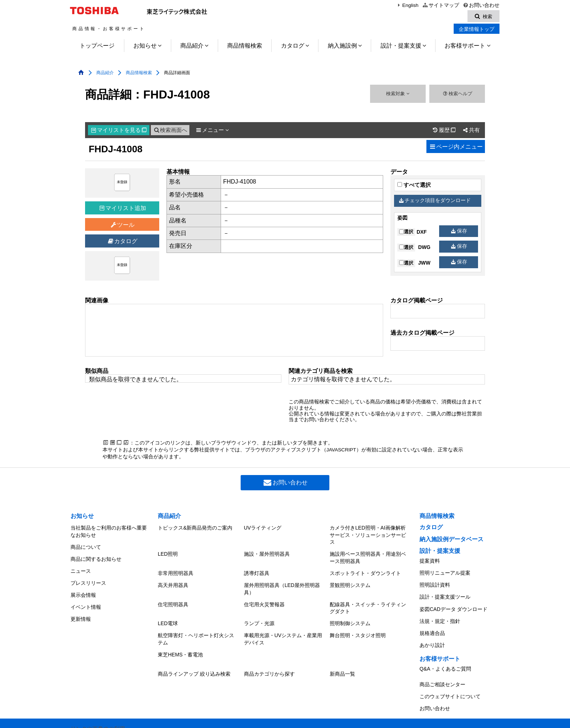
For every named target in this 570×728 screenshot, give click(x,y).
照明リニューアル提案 (445, 571)
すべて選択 (414, 186)
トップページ (97, 47)
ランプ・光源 (259, 614)
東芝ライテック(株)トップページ (108, 717)
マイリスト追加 (123, 209)
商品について (86, 545)
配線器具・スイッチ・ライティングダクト (368, 600)
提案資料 (430, 561)
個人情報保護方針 (170, 717)
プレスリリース (88, 575)
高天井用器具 (173, 579)
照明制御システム (350, 614)
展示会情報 (83, 585)
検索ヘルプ (457, 95)
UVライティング (263, 528)
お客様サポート (465, 47)
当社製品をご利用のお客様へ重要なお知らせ (109, 531)
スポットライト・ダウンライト (365, 569)
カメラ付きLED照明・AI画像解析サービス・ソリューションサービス (368, 535)
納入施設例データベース (451, 540)
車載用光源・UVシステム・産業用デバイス (283, 627)
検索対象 (398, 95)
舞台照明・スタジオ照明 (358, 624)
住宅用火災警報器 (264, 596)
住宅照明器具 (173, 596)
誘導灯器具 (257, 569)
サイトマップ (440, 5)
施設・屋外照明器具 (267, 552)
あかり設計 (432, 631)
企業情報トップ (477, 30)
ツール (122, 226)
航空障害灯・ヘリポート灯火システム (196, 627)
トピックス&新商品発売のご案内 (195, 528)
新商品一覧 (342, 658)
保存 (459, 232)
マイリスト (119, 131)
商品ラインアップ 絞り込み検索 (194, 658)
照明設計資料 (435, 581)
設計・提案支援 (401, 47)
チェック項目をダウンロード (435, 202)
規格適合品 (432, 621)
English (407, 5)
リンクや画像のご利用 (98, 706)
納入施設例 (342, 47)
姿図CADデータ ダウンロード (453, 601)
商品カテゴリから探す (269, 658)
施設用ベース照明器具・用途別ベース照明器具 (368, 556)
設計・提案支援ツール (445, 591)
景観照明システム (350, 579)
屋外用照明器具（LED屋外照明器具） (282, 583)
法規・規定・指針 (440, 611)
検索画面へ (170, 131)
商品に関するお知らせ (96, 555)
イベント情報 (86, 595)
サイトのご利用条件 (219, 717)
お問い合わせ (481, 5)
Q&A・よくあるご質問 (445, 653)
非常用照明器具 (176, 569)
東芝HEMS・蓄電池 (180, 641)
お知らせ (145, 47)
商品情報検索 (245, 47)
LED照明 (168, 552)
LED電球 (168, 614)
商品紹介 (192, 47)
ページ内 (456, 148)
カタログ (293, 47)
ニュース (81, 565)
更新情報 (81, 605)
